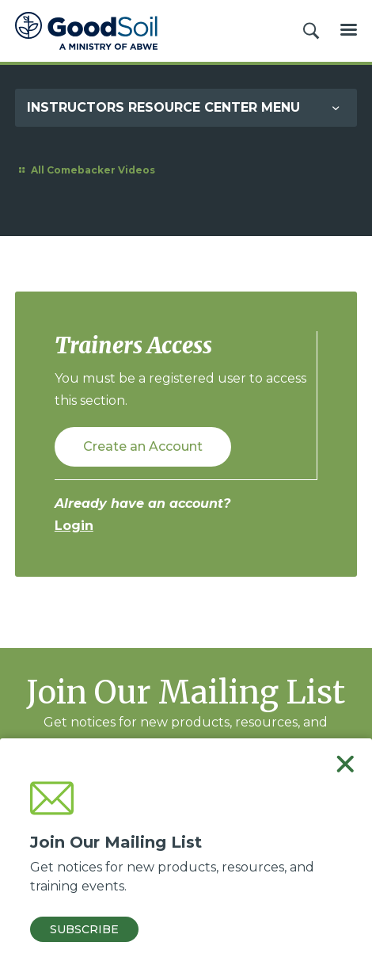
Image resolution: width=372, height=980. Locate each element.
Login (74, 526)
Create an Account (143, 446)
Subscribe (84, 929)
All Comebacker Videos (85, 170)
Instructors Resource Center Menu (163, 107)
